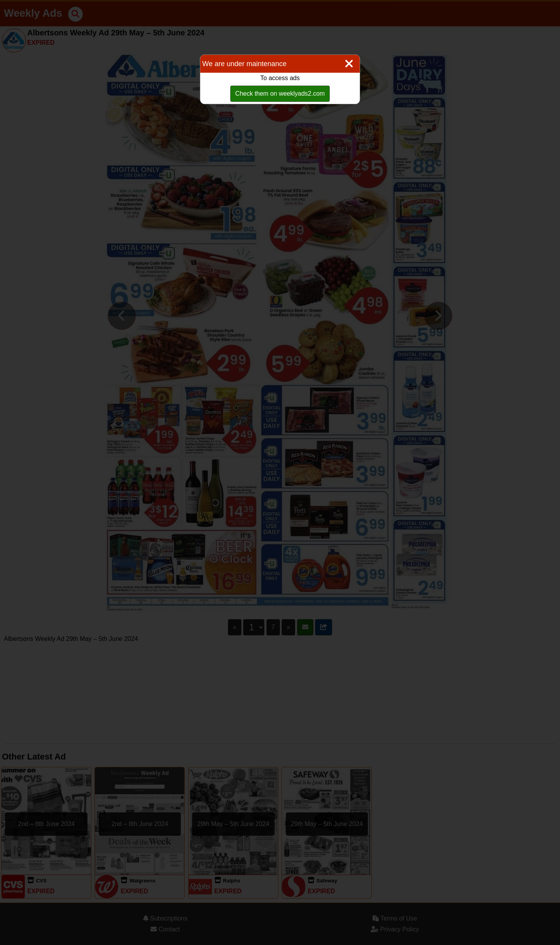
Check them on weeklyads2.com (280, 94)
